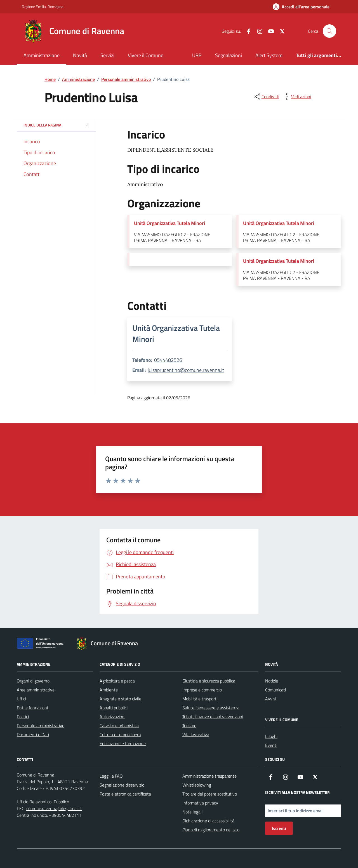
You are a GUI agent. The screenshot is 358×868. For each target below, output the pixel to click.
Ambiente (109, 690)
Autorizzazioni (112, 717)
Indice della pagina (56, 125)
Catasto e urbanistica (119, 726)
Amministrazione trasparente (209, 776)
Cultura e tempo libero (120, 735)
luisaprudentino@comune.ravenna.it (186, 370)
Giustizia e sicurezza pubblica (209, 681)
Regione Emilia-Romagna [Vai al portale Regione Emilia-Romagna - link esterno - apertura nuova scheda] (43, 7)
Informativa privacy (200, 803)
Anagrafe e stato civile (120, 699)
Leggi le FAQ (111, 776)
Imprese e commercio (202, 690)
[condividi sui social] (266, 97)
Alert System (269, 55)
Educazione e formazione (123, 743)
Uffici (21, 699)
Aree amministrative (36, 690)
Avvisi (271, 699)
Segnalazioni (229, 55)
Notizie (272, 681)
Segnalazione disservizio (122, 785)
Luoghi (271, 736)
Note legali (192, 812)
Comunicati (275, 690)
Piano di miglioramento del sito (211, 830)
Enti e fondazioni (32, 708)
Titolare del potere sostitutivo (210, 794)
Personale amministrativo (41, 726)
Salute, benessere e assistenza (211, 708)
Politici (23, 717)
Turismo (189, 726)
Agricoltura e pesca (117, 681)
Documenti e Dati (33, 735)
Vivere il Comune (146, 55)
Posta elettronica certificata (125, 794)
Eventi (271, 745)
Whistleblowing (197, 785)
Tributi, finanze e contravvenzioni (213, 717)
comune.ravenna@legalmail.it (54, 808)
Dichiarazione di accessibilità (208, 821)
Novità (80, 55)
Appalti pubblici (114, 708)
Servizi (107, 55)
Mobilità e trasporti (200, 699)
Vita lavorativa (196, 735)
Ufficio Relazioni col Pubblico (43, 802)
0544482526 (168, 360)
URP (197, 55)
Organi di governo (33, 681)
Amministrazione (42, 55)
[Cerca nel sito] (329, 31)
